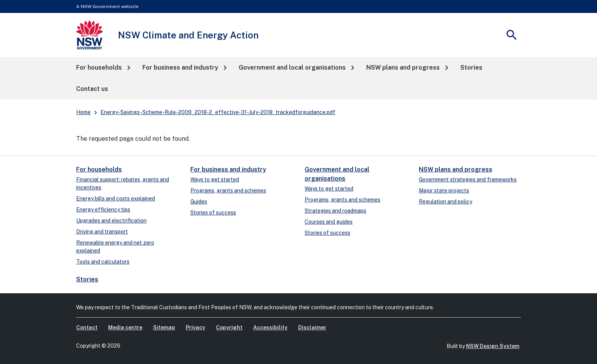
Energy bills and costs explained (116, 199)
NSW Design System (493, 346)
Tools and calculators (103, 262)
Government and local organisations (337, 174)
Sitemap (164, 327)
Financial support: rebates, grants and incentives (123, 184)
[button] (103, 68)
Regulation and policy (445, 202)
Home (83, 112)
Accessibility (270, 327)
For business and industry (228, 169)
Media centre (125, 327)
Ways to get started (215, 180)
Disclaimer (312, 327)
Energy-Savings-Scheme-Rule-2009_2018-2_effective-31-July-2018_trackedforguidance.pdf (218, 112)
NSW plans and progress (456, 169)
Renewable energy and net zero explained (115, 247)
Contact (87, 327)
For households (99, 169)
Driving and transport (102, 232)
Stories (87, 279)
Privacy (196, 327)
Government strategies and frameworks (468, 180)
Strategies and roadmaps (335, 211)
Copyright (229, 327)
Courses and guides (329, 222)
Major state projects (444, 191)
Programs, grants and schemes (228, 191)
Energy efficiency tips (103, 210)
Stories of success (213, 213)
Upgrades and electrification (111, 221)
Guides (199, 202)
